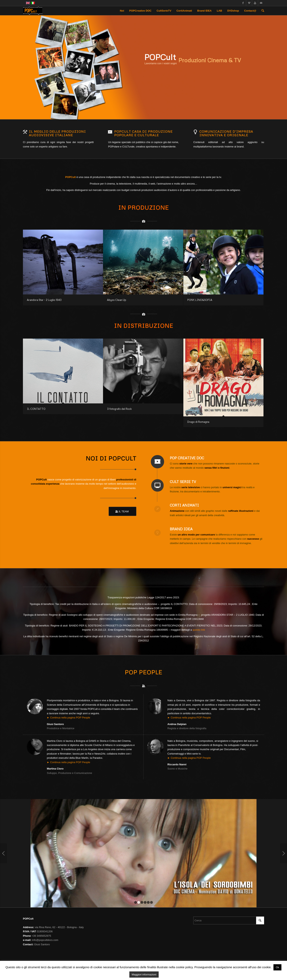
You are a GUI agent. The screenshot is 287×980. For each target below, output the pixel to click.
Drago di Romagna (198, 422)
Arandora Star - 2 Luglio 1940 (44, 300)
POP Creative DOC (187, 458)
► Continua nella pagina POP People (68, 718)
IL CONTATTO (36, 409)
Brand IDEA (181, 529)
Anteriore (3, 853)
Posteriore (284, 853)
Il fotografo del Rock (119, 409)
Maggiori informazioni (144, 975)
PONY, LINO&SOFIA (200, 300)
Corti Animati (184, 505)
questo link (199, 630)
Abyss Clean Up (117, 300)
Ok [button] (278, 967)
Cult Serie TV (183, 482)
